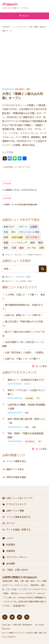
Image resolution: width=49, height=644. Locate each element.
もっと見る (41, 366)
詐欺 (42, 248)
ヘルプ (8, 538)
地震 (6, 243)
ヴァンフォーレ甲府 (29, 232)
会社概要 (9, 564)
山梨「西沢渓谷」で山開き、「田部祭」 (25, 352)
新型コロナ (9, 227)
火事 (14, 248)
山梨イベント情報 (13, 511)
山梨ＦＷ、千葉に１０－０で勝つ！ (23, 359)
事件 (6, 248)
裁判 (22, 248)
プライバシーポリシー (15, 557)
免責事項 (9, 551)
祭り (14, 232)
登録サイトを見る (15, 469)
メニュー (24, 16)
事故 (41, 243)
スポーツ (23, 227)
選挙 (33, 243)
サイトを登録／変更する (16, 530)
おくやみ (32, 248)
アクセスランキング (14, 504)
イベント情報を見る (16, 461)
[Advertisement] (24, 60)
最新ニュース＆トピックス (19, 287)
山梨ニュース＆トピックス (18, 498)
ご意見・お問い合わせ (15, 570)
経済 (28, 89)
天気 (6, 232)
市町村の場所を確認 (16, 477)
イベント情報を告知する (16, 517)
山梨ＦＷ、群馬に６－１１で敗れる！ (24, 315)
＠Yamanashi (10, 4)
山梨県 (34, 227)
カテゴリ (9, 523)
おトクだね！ (20, 89)
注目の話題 (17, 237)
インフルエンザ (19, 243)
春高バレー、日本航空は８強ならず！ (26, 380)
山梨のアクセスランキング (19, 372)
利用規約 (9, 545)
